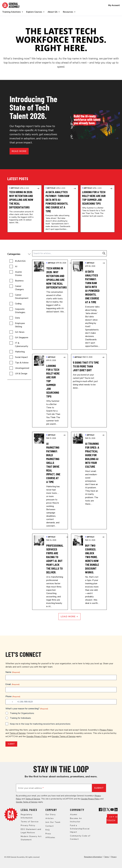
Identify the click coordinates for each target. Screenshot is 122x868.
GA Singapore (22, 338)
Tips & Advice (22, 363)
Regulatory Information (93, 857)
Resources (68, 12)
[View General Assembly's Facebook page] (100, 810)
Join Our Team (53, 822)
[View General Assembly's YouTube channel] (112, 810)
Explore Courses (34, 12)
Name (13, 672)
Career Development (22, 297)
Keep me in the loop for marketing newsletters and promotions (40, 724)
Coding (18, 304)
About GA (53, 12)
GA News (20, 332)
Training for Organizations (22, 713)
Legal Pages (29, 810)
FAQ (48, 830)
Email (12, 684)
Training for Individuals (20, 718)
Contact (50, 826)
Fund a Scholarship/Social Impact (80, 829)
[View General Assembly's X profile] (108, 810)
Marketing (20, 352)
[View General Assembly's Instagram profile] (104, 810)
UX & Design (21, 374)
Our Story (51, 815)
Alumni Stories (18, 274)
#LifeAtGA (20, 261)
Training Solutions (11, 12)
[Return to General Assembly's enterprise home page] (11, 5)
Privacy (114, 857)
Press (48, 834)
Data (17, 318)
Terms (107, 857)
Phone (13, 696)
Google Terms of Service (64, 736)
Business (19, 281)
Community (77, 810)
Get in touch (112, 819)
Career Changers (19, 288)
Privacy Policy (106, 730)
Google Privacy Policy (37, 736)
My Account (114, 5)
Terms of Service (18, 733)
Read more (19, 151)
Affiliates (50, 837)
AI (16, 266)
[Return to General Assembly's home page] (11, 814)
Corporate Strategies (20, 311)
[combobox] (11, 702)
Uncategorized (22, 368)
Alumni (74, 815)
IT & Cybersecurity (22, 345)
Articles (50, 818)
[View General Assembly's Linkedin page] (116, 810)
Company (51, 810)
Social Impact (21, 357)
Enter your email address (31, 788)
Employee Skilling (20, 325)
